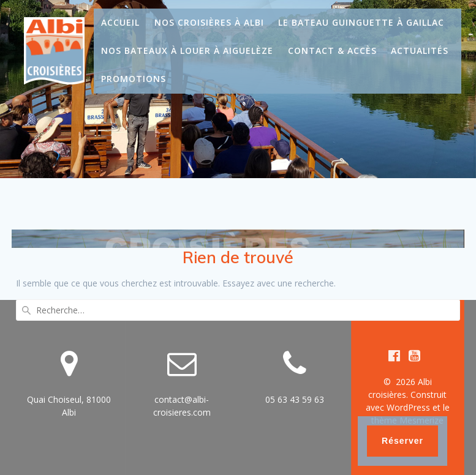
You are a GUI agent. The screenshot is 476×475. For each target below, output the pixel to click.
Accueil (120, 22)
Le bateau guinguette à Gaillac (361, 22)
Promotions (134, 79)
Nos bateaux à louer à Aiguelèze (187, 50)
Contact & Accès (332, 50)
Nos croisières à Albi (209, 22)
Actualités (420, 50)
